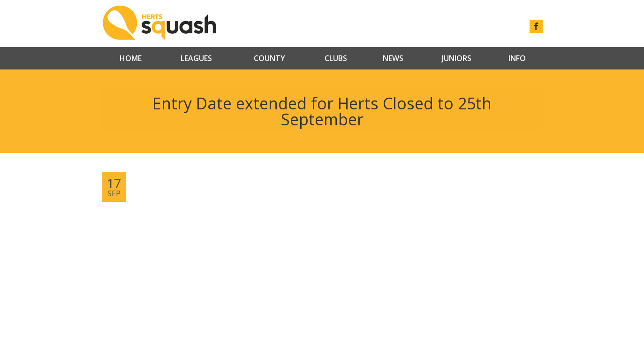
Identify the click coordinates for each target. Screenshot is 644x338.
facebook (536, 26)
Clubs (336, 58)
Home (131, 58)
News (393, 58)
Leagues (196, 58)
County (269, 58)
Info (517, 58)
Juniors (457, 58)
